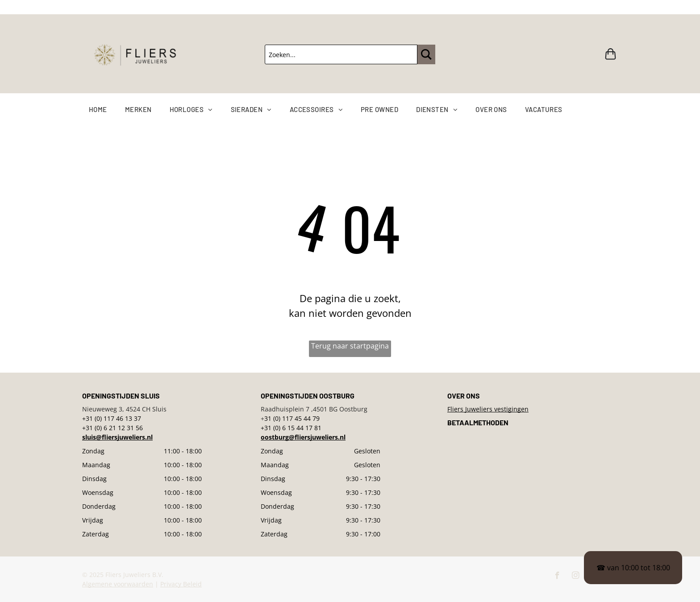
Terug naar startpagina (350, 346)
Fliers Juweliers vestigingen (488, 409)
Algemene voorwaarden (118, 584)
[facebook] (557, 577)
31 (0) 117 (279, 418)
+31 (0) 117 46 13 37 (112, 418)
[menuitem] (107, 110)
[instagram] (576, 577)
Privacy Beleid (181, 584)
